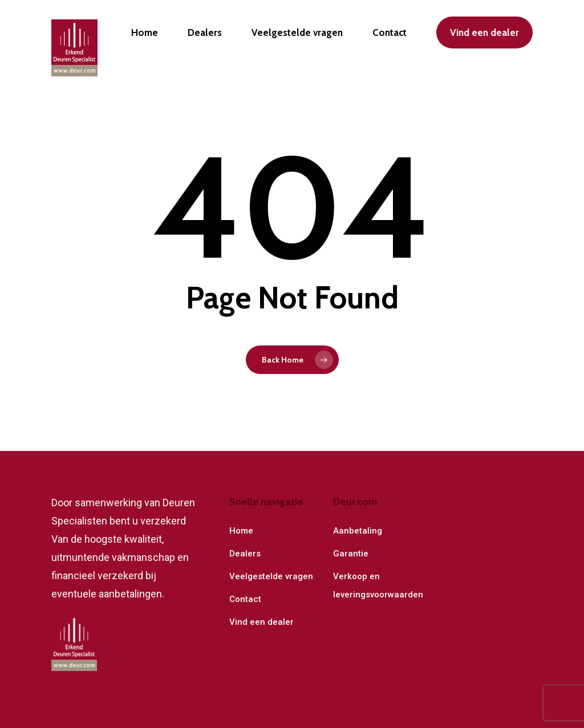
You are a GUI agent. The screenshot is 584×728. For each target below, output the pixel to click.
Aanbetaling (358, 531)
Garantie (351, 554)
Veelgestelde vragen (271, 576)
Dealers (245, 554)
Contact (245, 599)
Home (241, 531)
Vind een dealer (261, 622)
